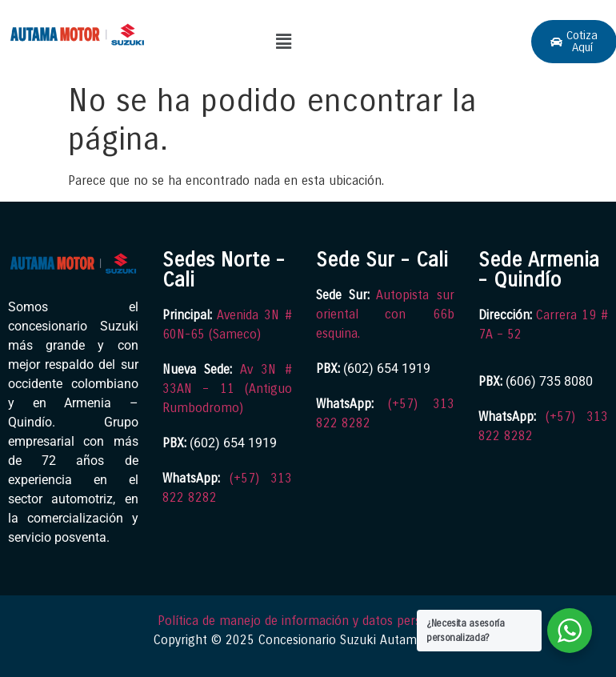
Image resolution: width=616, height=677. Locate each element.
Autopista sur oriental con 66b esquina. (385, 314)
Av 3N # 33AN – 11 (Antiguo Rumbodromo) (228, 389)
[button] (283, 42)
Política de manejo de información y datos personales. (308, 621)
